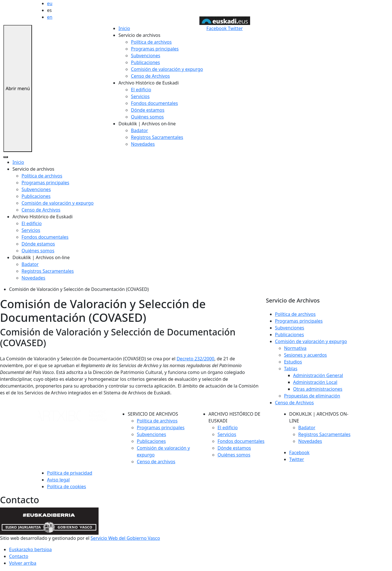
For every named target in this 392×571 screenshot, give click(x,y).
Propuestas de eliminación (312, 396)
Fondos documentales (154, 103)
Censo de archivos (156, 462)
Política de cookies (67, 487)
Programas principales (155, 49)
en (50, 17)
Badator (139, 130)
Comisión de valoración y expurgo (167, 69)
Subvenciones (145, 56)
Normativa (295, 348)
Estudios (293, 362)
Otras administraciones (318, 389)
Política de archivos (151, 42)
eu (50, 3)
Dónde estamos (148, 110)
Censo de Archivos (150, 76)
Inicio (124, 28)
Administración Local (315, 382)
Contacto (19, 556)
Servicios (140, 96)
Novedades (143, 144)
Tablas (291, 369)
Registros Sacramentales (157, 137)
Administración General (318, 375)
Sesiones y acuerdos (305, 355)
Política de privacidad (70, 473)
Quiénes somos (147, 117)
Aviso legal (58, 480)
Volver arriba (23, 563)
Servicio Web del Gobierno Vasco (125, 538)
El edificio (141, 90)
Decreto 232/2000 (195, 359)
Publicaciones (145, 62)
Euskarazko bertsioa (30, 549)
